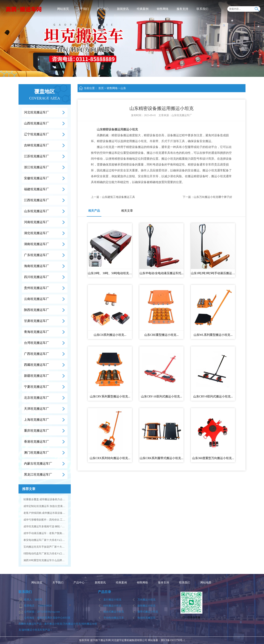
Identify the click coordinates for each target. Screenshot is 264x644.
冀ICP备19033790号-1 (173, 640)
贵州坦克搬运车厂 (36, 288)
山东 (123, 88)
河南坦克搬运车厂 (36, 222)
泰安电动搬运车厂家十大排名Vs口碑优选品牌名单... (45, 540)
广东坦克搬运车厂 (36, 255)
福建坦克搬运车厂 (36, 189)
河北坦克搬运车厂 (36, 112)
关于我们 (83, 9)
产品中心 (103, 9)
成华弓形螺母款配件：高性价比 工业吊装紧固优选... (45, 520)
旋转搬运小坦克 (146, 606)
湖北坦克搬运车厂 (36, 233)
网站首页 (63, 9)
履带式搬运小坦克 (148, 612)
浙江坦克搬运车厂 (36, 167)
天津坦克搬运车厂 (36, 409)
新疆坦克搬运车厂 (36, 376)
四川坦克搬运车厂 (36, 277)
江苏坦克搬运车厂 (36, 156)
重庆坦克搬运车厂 (36, 431)
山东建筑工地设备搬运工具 (118, 197)
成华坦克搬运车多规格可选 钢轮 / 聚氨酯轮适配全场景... (45, 526)
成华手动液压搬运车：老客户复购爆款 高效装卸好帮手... (45, 533)
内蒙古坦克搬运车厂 (38, 464)
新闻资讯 (123, 9)
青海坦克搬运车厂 (36, 332)
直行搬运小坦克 (112, 600)
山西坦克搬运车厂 (36, 123)
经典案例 (143, 9)
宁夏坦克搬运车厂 (36, 387)
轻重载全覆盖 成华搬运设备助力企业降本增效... (45, 499)
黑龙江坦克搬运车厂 (38, 475)
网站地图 (206, 583)
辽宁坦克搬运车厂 (36, 134)
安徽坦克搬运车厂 (36, 178)
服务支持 (182, 9)
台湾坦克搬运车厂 (36, 343)
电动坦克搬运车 (146, 618)
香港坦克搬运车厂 (36, 442)
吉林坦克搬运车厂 (36, 145)
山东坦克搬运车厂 (36, 211)
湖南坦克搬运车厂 (36, 244)
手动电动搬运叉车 (114, 618)
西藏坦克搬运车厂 (36, 365)
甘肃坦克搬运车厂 (36, 321)
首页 (101, 88)
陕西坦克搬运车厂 (36, 310)
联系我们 (202, 9)
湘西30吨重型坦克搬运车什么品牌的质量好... (45, 560)
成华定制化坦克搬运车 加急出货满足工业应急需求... (45, 506)
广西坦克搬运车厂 (36, 354)
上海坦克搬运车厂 (36, 420)
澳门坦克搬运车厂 (36, 453)
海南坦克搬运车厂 (36, 266)
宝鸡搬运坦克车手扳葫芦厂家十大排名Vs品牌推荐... (45, 547)
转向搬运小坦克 (112, 606)
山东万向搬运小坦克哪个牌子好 (213, 197)
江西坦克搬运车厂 (36, 200)
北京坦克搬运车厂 (36, 398)
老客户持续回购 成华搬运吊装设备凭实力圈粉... (45, 513)
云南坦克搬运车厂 (36, 299)
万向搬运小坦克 (146, 600)
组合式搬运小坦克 (114, 612)
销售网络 (163, 9)
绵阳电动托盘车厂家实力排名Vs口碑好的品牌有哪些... (45, 554)
